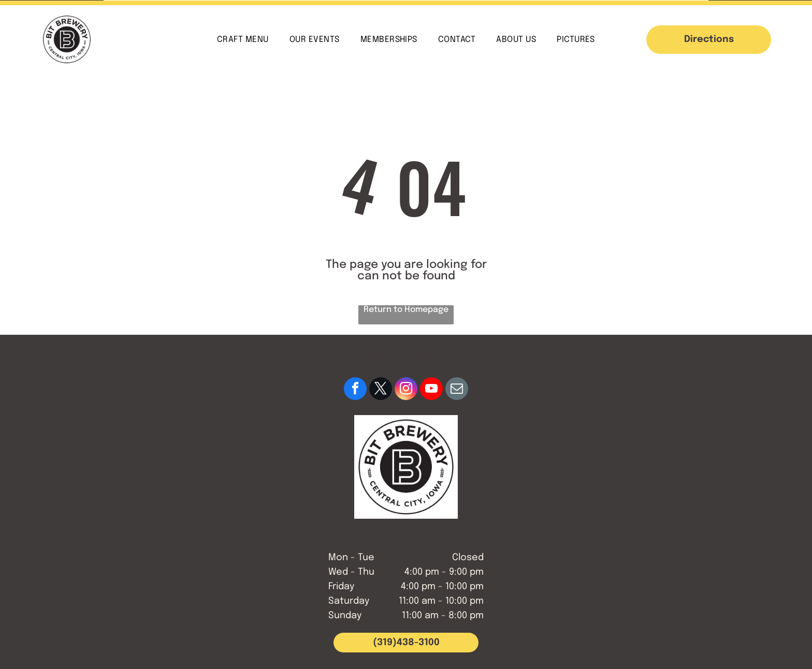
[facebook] (355, 390)
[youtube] (431, 390)
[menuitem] (243, 39)
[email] (457, 390)
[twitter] (381, 390)
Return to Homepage (406, 310)
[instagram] (406, 390)
